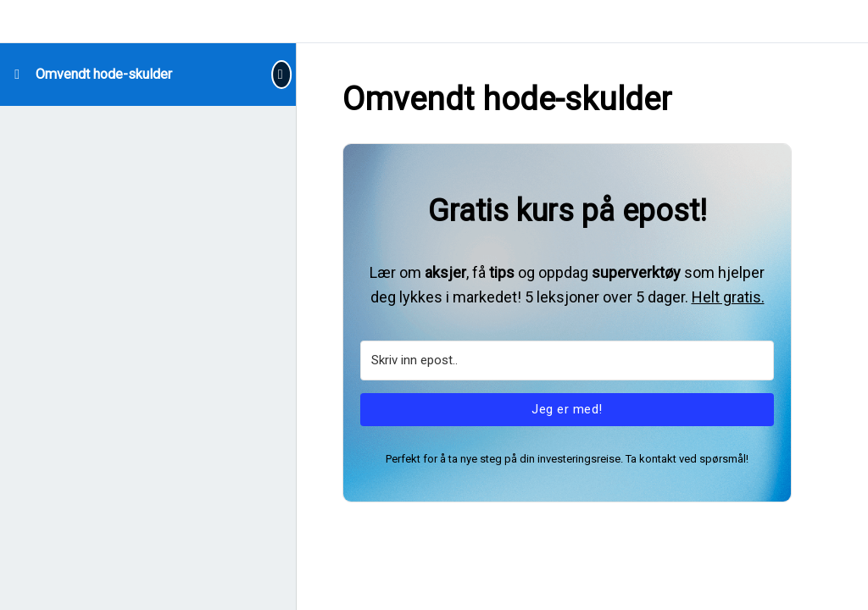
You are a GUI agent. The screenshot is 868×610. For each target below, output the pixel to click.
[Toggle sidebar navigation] (279, 74)
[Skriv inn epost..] (567, 360)
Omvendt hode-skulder (104, 74)
